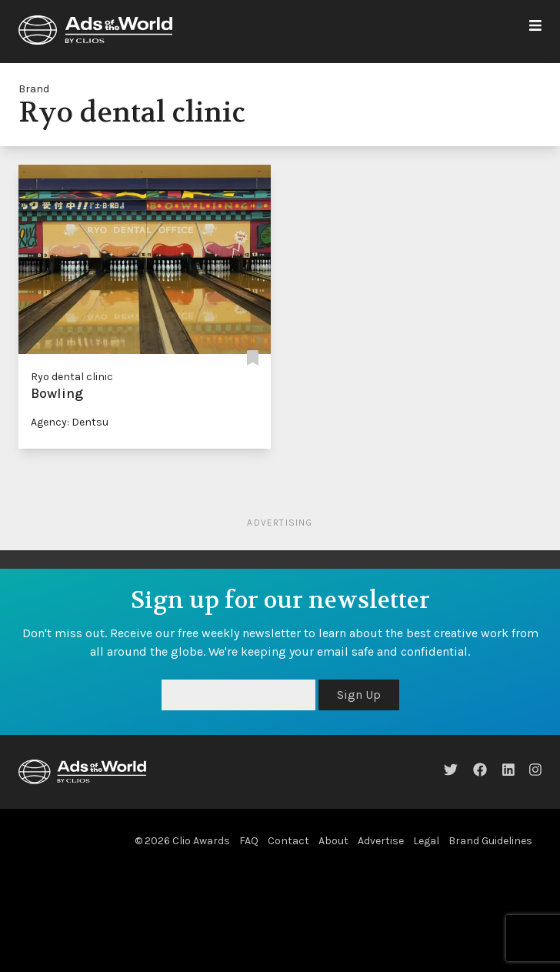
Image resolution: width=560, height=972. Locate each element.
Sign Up (359, 695)
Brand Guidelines (490, 841)
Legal (426, 841)
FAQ (249, 841)
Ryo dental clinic (72, 377)
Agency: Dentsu (70, 422)
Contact (288, 841)
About (333, 841)
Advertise (381, 841)
